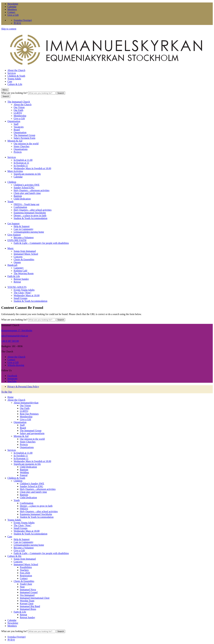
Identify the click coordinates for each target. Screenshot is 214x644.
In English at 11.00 (23, 160)
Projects (18, 152)
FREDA (24, 509)
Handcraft (12, 265)
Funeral (24, 475)
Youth (10, 202)
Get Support (14, 224)
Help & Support (22, 226)
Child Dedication (22, 199)
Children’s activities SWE (27, 185)
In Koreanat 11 (21, 458)
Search (61, 93)
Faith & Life (14, 276)
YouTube (12, 381)
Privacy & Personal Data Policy (23, 387)
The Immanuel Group (24, 135)
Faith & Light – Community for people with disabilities (41, 243)
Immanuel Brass (28, 609)
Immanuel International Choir (35, 598)
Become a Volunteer (24, 237)
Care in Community (24, 229)
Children (12, 182)
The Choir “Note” (23, 293)
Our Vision (19, 107)
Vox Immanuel (27, 595)
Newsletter (13, 4)
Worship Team (27, 601)
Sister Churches (21, 146)
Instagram (12, 378)
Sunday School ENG (24, 188)
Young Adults (14, 79)
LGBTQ (18, 113)
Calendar (12, 7)
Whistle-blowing (16, 365)
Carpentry (19, 268)
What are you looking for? (15, 93)
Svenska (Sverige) (23, 20)
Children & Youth (16, 76)
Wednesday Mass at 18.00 (27, 295)
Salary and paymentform (32, 433)
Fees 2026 (25, 573)
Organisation (14, 121)
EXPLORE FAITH (17, 240)
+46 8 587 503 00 (10, 341)
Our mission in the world (26, 144)
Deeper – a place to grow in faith (30, 215)
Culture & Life (15, 84)
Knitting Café (20, 271)
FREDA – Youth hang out (26, 204)
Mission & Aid (15, 141)
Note (22, 587)
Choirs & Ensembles (24, 259)
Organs (17, 262)
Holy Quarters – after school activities (33, 210)
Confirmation (20, 207)
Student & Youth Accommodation (30, 218)
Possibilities (26, 567)
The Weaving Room (24, 273)
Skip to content (9, 29)
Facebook (12, 376)
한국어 (17, 23)
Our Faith (18, 110)
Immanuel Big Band (30, 606)
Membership (20, 116)
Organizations (21, 149)
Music (11, 248)
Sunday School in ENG (32, 486)
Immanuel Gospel (29, 592)
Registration (26, 576)
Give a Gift (13, 15)
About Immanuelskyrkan (26, 403)
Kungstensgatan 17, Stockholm (17, 330)
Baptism (18, 196)
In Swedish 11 (21, 166)
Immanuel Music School (26, 254)
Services (12, 73)
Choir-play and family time (27, 193)
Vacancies (19, 127)
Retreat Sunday (21, 279)
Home (10, 397)
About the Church (16, 70)
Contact (11, 12)
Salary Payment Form (25, 138)
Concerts (18, 257)
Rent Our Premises (29, 414)
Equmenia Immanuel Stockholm (30, 213)
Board (17, 130)
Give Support (14, 235)
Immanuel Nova (28, 590)
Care (10, 81)
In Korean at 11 (21, 163)
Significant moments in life (27, 174)
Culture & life (14, 556)
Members (12, 9)
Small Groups (20, 298)
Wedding (24, 472)
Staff (16, 124)
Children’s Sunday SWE (32, 484)
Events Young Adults (24, 290)
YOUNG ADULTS (17, 287)
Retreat (17, 282)
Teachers (24, 570)
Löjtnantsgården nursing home (29, 232)
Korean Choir (27, 603)
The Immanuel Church (19, 102)
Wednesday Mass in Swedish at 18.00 (32, 168)
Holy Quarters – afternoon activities (32, 190)
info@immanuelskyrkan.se (15, 336)
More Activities (15, 171)
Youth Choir (26, 584)
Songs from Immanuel (25, 251)
